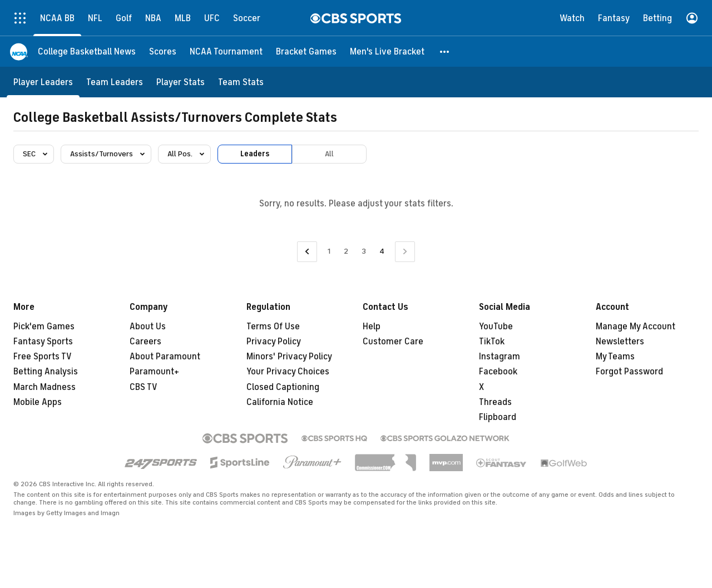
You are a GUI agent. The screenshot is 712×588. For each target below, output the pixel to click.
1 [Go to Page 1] (329, 251)
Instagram (500, 357)
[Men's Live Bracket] (387, 51)
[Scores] (163, 51)
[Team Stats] (241, 82)
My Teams (615, 357)
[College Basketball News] (87, 51)
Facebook (498, 372)
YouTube (496, 327)
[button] (445, 51)
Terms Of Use (273, 327)
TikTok (492, 342)
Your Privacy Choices (288, 372)
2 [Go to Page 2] (346, 251)
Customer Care (393, 342)
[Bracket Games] (306, 51)
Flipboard (498, 417)
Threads (495, 402)
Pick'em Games (44, 327)
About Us (148, 327)
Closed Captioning (283, 387)
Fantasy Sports (43, 342)
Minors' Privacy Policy (289, 357)
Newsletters (620, 342)
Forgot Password (629, 372)
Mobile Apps (38, 402)
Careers (145, 342)
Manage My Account (636, 327)
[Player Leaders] (43, 82)
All (329, 154)
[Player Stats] (181, 82)
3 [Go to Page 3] (364, 251)
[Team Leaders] (115, 82)
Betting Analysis (46, 372)
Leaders (255, 154)
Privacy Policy (274, 342)
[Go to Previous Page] (307, 252)
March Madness (44, 387)
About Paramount (165, 357)
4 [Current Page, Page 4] (382, 251)
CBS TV (144, 387)
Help (372, 327)
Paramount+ (154, 372)
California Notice (280, 402)
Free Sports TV (43, 357)
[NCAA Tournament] (226, 51)
